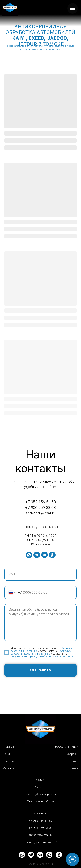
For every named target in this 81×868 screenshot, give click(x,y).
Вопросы (72, 754)
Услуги (41, 780)
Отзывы (72, 761)
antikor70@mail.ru (41, 513)
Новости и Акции (67, 747)
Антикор (41, 787)
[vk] (44, 555)
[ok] (52, 555)
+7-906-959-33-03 (40, 507)
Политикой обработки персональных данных (41, 652)
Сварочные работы (40, 801)
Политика (71, 768)
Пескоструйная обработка (40, 794)
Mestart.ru (46, 864)
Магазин (9, 768)
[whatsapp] (29, 555)
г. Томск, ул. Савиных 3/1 (41, 527)
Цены (6, 754)
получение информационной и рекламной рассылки (42, 656)
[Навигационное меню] (73, 8)
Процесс (8, 761)
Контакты (41, 813)
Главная (8, 747)
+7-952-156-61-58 (40, 502)
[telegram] (37, 555)
